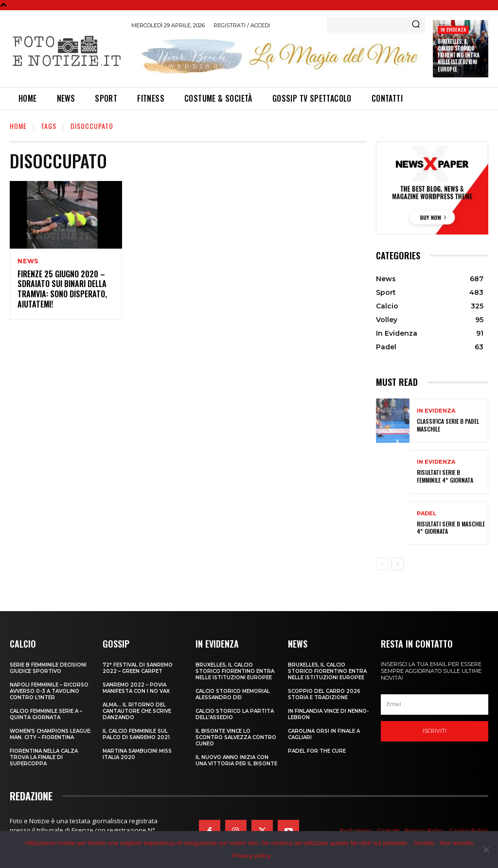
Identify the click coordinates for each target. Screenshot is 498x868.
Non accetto (456, 843)
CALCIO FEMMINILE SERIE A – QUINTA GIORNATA (46, 714)
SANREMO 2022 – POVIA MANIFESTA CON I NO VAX (136, 688)
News (28, 261)
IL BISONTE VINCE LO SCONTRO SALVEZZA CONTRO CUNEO (236, 737)
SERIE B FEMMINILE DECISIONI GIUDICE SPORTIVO (48, 668)
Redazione (356, 831)
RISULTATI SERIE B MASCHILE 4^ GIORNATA (451, 528)
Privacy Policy (425, 831)
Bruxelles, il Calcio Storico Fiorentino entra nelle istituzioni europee (458, 55)
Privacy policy (251, 856)
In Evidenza (453, 29)
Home (18, 126)
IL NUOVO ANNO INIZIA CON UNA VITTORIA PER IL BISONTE (236, 760)
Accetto (424, 843)
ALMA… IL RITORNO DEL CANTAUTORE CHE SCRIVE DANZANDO (137, 711)
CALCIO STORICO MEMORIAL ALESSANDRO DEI (233, 694)
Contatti (388, 831)
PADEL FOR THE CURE (317, 751)
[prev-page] (382, 564)
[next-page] (398, 564)
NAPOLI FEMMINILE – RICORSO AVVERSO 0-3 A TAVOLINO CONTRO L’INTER (49, 691)
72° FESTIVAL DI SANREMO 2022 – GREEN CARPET (138, 668)
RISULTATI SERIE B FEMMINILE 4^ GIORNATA (445, 476)
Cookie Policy (469, 831)
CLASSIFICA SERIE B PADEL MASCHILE (448, 425)
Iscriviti (435, 731)
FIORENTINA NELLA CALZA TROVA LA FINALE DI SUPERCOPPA (44, 757)
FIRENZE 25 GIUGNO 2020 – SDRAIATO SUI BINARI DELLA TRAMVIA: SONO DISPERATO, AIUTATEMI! (62, 289)
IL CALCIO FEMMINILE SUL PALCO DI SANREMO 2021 (136, 734)
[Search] (416, 25)
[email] (435, 705)
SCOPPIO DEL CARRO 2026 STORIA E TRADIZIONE (324, 694)
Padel (427, 514)
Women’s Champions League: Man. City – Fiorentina (51, 734)
